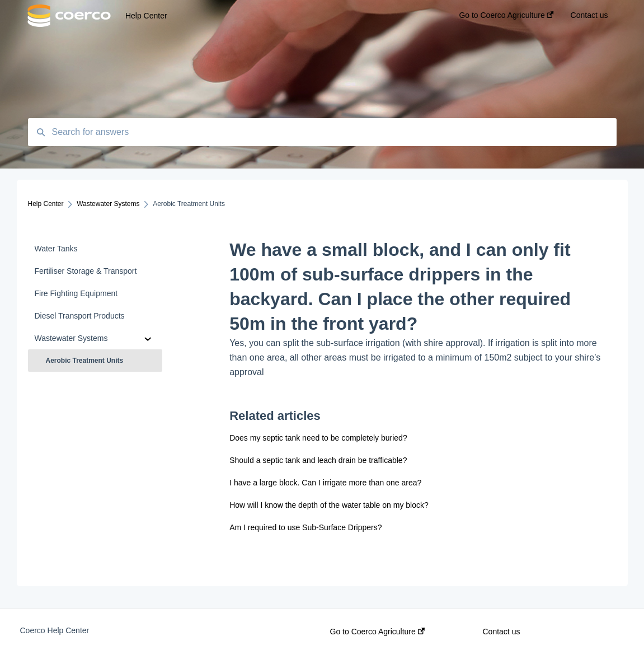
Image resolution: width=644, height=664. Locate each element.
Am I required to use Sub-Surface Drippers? (306, 527)
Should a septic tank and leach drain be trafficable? (318, 460)
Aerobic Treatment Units (85, 361)
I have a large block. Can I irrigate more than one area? (325, 483)
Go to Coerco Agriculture (377, 632)
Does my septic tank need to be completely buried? (318, 438)
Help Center (146, 16)
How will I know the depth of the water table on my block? (330, 505)
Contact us (502, 632)
